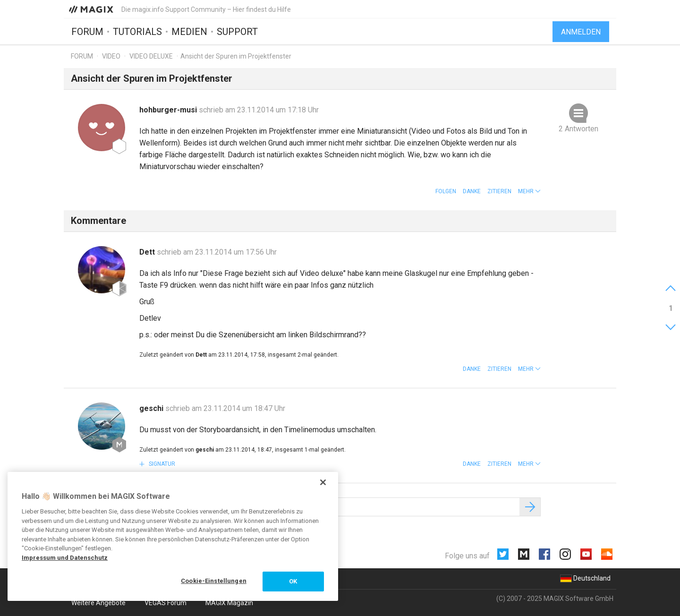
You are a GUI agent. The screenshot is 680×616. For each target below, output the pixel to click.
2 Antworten (578, 129)
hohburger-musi (169, 110)
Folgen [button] (446, 191)
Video (111, 56)
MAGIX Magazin (229, 603)
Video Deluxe (151, 56)
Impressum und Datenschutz (65, 558)
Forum (87, 32)
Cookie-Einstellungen (214, 581)
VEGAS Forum (166, 603)
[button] (529, 191)
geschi (152, 408)
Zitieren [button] (499, 191)
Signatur (161, 464)
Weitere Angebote (98, 603)
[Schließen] (323, 482)
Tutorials (137, 32)
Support (237, 32)
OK (293, 581)
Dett (148, 252)
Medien (189, 32)
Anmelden (581, 32)
